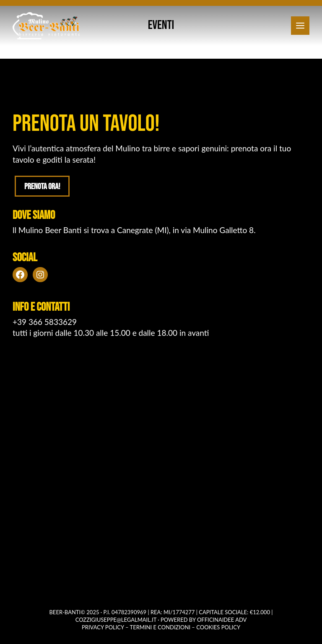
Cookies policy (218, 627)
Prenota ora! (42, 187)
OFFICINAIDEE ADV (222, 620)
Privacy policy (103, 627)
